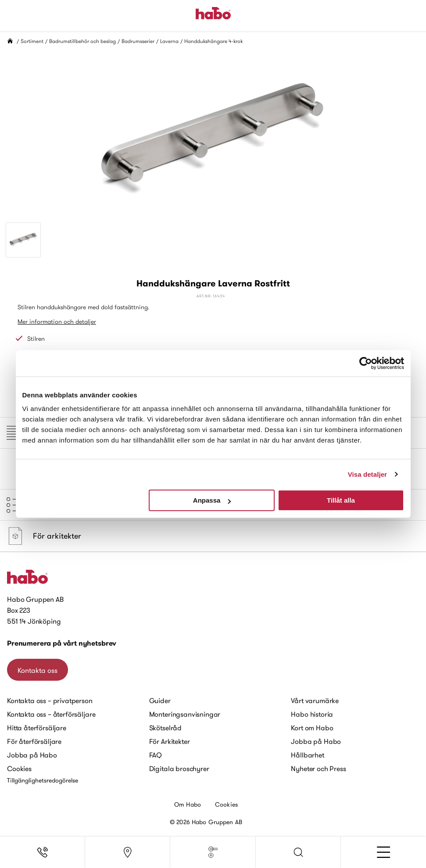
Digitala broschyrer (179, 768)
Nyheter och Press (318, 768)
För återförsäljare (34, 741)
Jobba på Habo (32, 755)
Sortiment (32, 41)
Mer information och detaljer (57, 321)
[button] (298, 852)
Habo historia (312, 714)
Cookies (19, 768)
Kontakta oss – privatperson (50, 700)
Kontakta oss (38, 670)
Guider (160, 700)
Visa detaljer (367, 474)
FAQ (156, 755)
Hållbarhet (307, 755)
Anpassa (212, 500)
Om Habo (188, 804)
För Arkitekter (170, 741)
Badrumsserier (138, 41)
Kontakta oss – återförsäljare (51, 714)
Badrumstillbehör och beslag (82, 41)
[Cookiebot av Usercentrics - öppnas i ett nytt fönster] (366, 363)
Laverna (169, 41)
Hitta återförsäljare (37, 728)
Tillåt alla (341, 500)
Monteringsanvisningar (185, 714)
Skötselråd (165, 728)
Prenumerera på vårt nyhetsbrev (62, 643)
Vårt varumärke (315, 700)
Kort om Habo (312, 728)
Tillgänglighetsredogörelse (43, 780)
